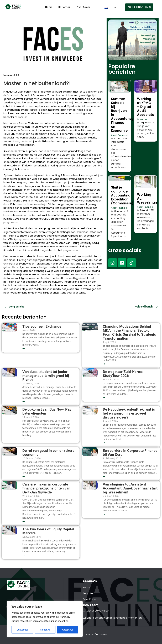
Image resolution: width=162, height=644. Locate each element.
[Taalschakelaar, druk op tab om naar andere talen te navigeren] (110, 8)
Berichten (64, 7)
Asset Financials (120, 135)
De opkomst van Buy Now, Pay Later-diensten (47, 411)
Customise (23, 630)
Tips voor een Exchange (42, 327)
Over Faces (83, 7)
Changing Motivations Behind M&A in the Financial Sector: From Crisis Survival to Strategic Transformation (129, 333)
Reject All (45, 630)
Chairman (143, 119)
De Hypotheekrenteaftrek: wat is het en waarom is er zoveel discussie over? (129, 413)
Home (49, 7)
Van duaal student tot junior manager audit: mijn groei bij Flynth (46, 376)
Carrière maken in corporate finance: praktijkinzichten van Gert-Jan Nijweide (46, 488)
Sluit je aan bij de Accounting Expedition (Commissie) (122, 195)
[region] (45, 619)
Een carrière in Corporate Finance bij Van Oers (130, 453)
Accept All (67, 630)
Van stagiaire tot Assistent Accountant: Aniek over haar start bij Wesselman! (130, 488)
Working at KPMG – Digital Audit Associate (146, 107)
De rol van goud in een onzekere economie (48, 453)
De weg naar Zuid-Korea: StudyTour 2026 (123, 374)
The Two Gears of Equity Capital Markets (48, 531)
